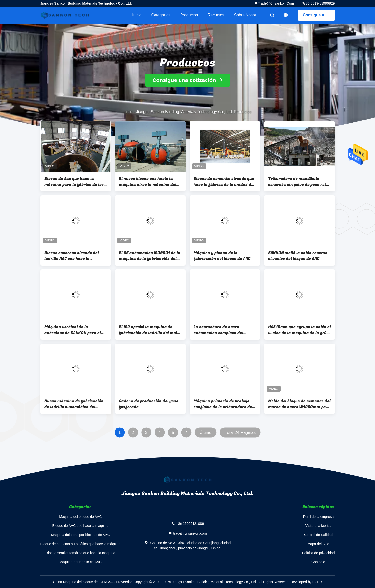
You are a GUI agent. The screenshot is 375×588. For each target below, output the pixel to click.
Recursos (216, 15)
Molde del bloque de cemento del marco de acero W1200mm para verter (299, 404)
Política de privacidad (318, 553)
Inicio (137, 15)
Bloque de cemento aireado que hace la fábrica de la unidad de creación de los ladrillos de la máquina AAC (224, 182)
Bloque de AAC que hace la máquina (81, 526)
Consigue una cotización (319, 15)
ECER (317, 582)
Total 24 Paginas (240, 433)
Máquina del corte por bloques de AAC (80, 535)
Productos (189, 15)
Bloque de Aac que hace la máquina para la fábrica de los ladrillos (74, 182)
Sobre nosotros (248, 15)
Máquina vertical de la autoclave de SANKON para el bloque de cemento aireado (73, 330)
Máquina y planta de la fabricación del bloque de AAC (222, 256)
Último (206, 433)
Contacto (318, 562)
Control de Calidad (318, 535)
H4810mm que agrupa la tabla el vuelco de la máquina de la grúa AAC (299, 330)
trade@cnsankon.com (276, 3)
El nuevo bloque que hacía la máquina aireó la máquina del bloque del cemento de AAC (148, 182)
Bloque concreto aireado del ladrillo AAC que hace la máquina (72, 256)
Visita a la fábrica (318, 526)
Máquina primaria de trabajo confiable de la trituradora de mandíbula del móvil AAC (223, 404)
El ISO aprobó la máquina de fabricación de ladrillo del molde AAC (150, 330)
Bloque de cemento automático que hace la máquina (81, 544)
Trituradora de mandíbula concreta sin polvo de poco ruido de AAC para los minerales (299, 182)
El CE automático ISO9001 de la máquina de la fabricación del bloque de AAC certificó (150, 256)
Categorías (161, 15)
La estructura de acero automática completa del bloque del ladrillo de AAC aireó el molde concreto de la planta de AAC (223, 330)
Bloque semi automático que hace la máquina (80, 553)
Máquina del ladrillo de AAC (80, 562)
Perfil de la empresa (318, 517)
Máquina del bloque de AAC (80, 517)
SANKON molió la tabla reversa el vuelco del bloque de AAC (298, 256)
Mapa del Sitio (318, 544)
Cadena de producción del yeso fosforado (149, 404)
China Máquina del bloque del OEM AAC (84, 582)
